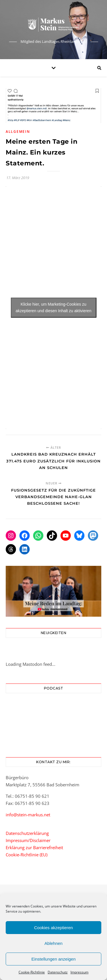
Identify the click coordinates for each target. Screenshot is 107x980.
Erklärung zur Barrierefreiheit (34, 847)
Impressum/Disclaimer (28, 840)
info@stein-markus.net (28, 815)
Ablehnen (53, 943)
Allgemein (18, 132)
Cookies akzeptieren (54, 928)
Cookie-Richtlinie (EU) (27, 855)
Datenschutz (58, 972)
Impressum (79, 972)
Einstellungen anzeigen (53, 959)
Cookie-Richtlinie (32, 972)
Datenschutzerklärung (27, 833)
